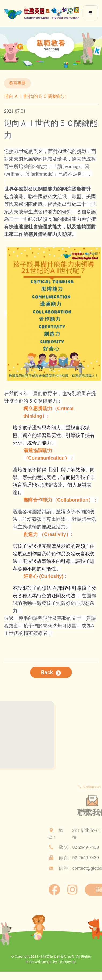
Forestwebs (67, 962)
